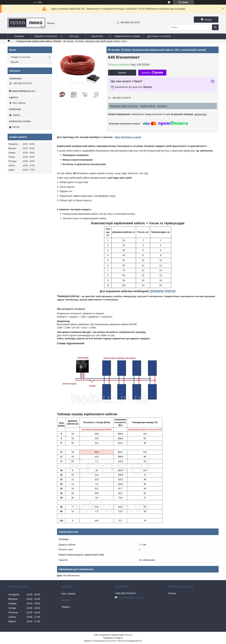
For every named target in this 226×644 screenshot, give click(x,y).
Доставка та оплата (159, 36)
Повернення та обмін (127, 36)
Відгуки (15, 62)
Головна (19, 36)
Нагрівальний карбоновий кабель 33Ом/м (39, 41)
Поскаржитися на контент (104, 641)
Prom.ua (128, 635)
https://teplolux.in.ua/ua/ (128, 137)
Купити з (152, 73)
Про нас (74, 36)
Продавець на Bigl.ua (113, 638)
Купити (122, 73)
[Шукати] (215, 27)
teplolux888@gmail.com (24, 91)
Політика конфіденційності (130, 641)
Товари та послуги (46, 36)
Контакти (97, 36)
